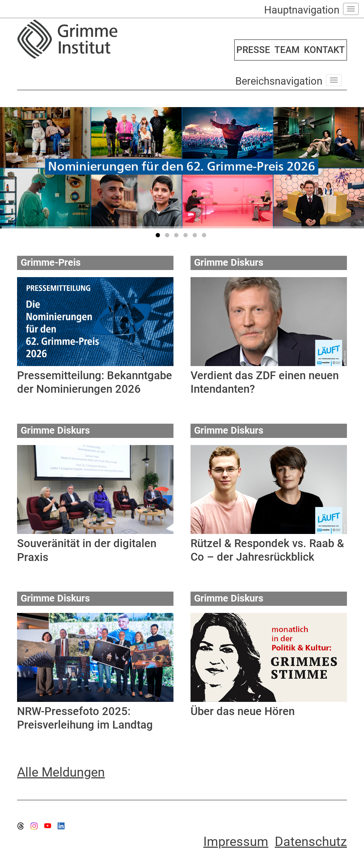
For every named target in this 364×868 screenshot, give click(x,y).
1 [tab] (159, 237)
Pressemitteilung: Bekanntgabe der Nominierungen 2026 (95, 382)
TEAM (287, 50)
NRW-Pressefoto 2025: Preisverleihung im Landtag (85, 718)
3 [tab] (177, 237)
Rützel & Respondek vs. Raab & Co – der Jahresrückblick (267, 550)
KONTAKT (324, 50)
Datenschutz (311, 842)
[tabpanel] (182, 168)
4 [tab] (187, 237)
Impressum (236, 842)
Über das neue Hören (243, 711)
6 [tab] (205, 237)
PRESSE (253, 50)
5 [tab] (196, 237)
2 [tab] (168, 237)
